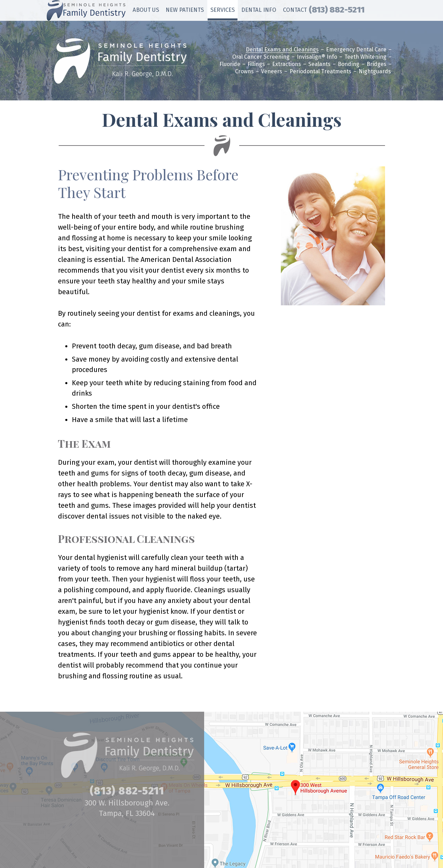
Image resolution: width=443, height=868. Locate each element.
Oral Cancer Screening (261, 57)
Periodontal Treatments (320, 72)
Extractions (287, 64)
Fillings (256, 64)
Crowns (244, 72)
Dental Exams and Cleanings (282, 50)
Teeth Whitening (365, 57)
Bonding (349, 64)
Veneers (272, 72)
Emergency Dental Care (356, 50)
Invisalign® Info (317, 57)
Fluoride (230, 64)
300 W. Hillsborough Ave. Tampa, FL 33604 (127, 808)
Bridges (377, 64)
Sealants (319, 64)
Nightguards (375, 72)
